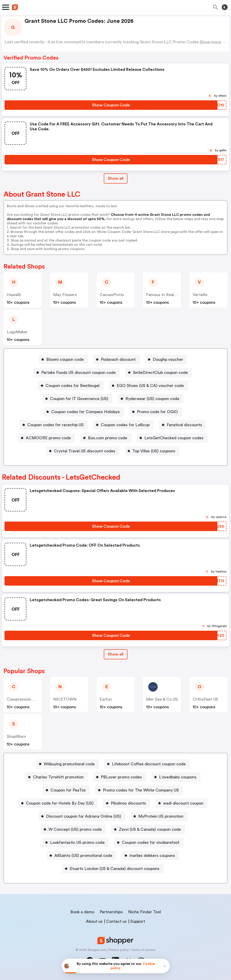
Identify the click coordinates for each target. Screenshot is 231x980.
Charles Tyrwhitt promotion (58, 777)
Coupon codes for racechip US (55, 425)
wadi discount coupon (183, 803)
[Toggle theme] (225, 7)
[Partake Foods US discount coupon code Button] (77, 373)
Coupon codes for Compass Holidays (85, 412)
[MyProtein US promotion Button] (159, 816)
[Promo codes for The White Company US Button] (139, 790)
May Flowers (65, 295)
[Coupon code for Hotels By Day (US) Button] (58, 803)
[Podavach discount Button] (116, 359)
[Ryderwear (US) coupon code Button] (151, 399)
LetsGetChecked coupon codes (174, 438)
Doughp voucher (168, 359)
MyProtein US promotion (161, 816)
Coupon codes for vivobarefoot (151, 842)
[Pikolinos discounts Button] (127, 803)
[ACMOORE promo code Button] (46, 438)
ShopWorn (16, 736)
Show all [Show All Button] (116, 178)
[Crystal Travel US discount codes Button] (83, 451)
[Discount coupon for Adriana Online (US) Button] (82, 816)
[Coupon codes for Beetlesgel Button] (71, 386)
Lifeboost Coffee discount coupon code (149, 764)
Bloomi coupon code (65, 359)
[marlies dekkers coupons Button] (150, 856)
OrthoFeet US (205, 699)
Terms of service (143, 950)
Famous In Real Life (164, 295)
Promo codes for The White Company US (141, 790)
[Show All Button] (116, 654)
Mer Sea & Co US (162, 699)
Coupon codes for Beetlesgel (73, 386)
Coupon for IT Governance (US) (79, 399)
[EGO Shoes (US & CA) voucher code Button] (148, 386)
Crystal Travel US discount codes (85, 451)
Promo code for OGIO (157, 412)
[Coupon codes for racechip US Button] (54, 425)
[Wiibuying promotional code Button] (67, 764)
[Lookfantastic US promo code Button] (76, 842)
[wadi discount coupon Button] (181, 803)
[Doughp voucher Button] (166, 359)
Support (138, 921)
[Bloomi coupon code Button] (63, 359)
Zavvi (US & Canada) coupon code (150, 829)
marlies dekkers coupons (152, 856)
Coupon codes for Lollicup (125, 425)
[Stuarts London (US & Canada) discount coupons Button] (113, 869)
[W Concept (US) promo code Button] (73, 829)
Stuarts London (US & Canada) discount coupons (115, 869)
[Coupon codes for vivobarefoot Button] (149, 842)
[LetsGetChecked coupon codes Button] (172, 438)
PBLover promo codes (121, 777)
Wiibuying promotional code (69, 764)
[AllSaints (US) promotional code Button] (82, 856)
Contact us (117, 921)
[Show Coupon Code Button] (111, 105)
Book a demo (82, 912)
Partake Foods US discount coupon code (79, 373)
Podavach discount (118, 359)
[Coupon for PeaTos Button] (66, 790)
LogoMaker (17, 332)
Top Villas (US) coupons (154, 451)
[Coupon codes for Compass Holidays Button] (84, 412)
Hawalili (14, 295)
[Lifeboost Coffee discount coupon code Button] (147, 764)
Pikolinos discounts (128, 803)
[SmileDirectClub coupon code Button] (159, 373)
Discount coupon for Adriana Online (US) (84, 816)
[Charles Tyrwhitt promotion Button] (57, 777)
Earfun (106, 699)
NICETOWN (65, 699)
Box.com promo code (108, 438)
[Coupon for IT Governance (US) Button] (77, 399)
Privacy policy (119, 950)
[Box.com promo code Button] (106, 438)
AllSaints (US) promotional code (83, 856)
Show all (116, 654)
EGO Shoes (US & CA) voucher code (150, 386)
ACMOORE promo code (48, 438)
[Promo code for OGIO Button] (156, 412)
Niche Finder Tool (144, 912)
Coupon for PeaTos (68, 790)
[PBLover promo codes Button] (120, 777)
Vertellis (200, 295)
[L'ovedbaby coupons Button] (176, 777)
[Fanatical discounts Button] (183, 425)
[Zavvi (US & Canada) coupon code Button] (148, 829)
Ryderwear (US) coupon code (152, 399)
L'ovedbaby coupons (178, 777)
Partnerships (111, 912)
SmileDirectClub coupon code (160, 373)
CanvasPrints (112, 295)
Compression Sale (23, 699)
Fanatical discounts (184, 425)
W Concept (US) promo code (75, 829)
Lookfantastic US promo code (77, 842)
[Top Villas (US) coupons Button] (152, 451)
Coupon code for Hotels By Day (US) (60, 803)
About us (94, 921)
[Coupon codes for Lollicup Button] (123, 425)
